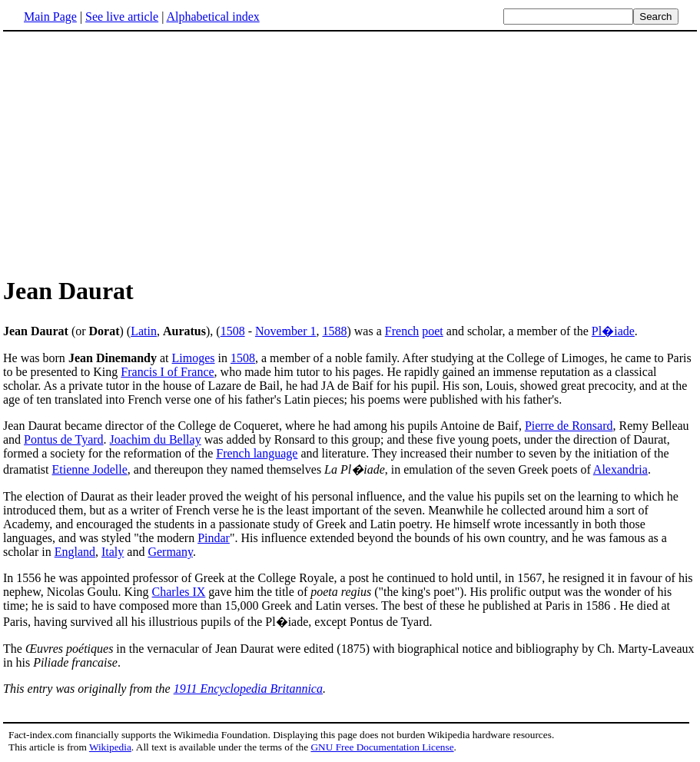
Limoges (194, 358)
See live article (122, 17)
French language (257, 453)
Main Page (50, 17)
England (75, 552)
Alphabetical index (212, 17)
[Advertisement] (132, 153)
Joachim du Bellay (156, 439)
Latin (144, 331)
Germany (170, 552)
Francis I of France (167, 372)
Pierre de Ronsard (569, 426)
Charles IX (179, 592)
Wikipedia (110, 747)
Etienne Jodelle (90, 469)
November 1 (286, 331)
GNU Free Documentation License (382, 747)
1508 (233, 331)
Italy (113, 552)
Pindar (214, 538)
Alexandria (620, 469)
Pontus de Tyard (63, 439)
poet (433, 331)
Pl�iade (613, 331)
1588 (334, 331)
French (402, 331)
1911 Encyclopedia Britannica (248, 689)
